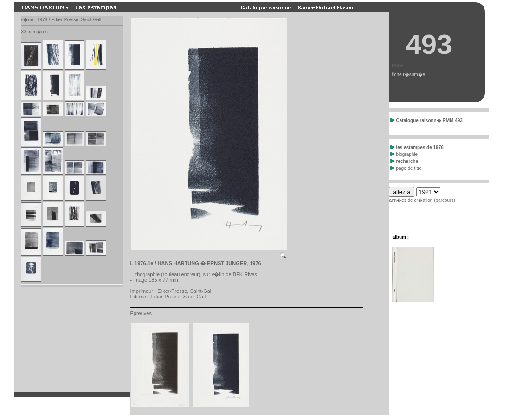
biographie (404, 154)
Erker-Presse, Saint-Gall (185, 291)
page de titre (406, 168)
